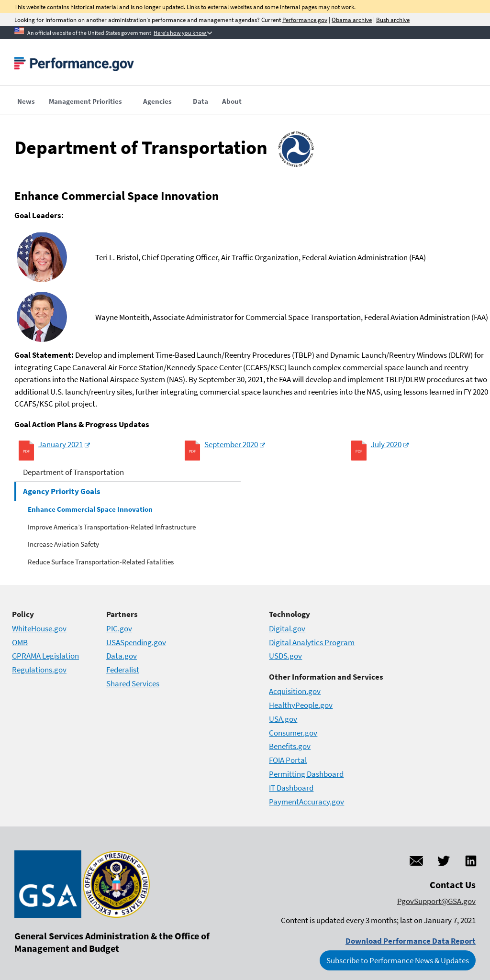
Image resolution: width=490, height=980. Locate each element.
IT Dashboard (291, 788)
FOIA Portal (288, 760)
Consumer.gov (293, 733)
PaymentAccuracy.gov (306, 802)
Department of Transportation (73, 472)
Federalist (123, 670)
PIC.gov (119, 628)
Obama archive (352, 20)
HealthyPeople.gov (301, 705)
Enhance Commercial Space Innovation (90, 509)
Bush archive (393, 20)
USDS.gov (285, 656)
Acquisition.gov (295, 691)
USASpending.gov (136, 642)
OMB (20, 642)
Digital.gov (287, 628)
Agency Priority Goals (62, 491)
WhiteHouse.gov (39, 628)
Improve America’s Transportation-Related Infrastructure (112, 527)
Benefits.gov (290, 746)
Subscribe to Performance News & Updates (398, 960)
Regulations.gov (39, 670)
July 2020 (386, 444)
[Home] (74, 67)
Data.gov (122, 656)
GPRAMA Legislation (45, 656)
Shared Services (133, 683)
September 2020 (231, 444)
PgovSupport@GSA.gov (436, 901)
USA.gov (283, 719)
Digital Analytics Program (312, 642)
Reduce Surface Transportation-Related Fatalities (101, 562)
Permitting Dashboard (306, 774)
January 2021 (61, 444)
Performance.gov (305, 20)
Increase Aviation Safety (63, 544)
